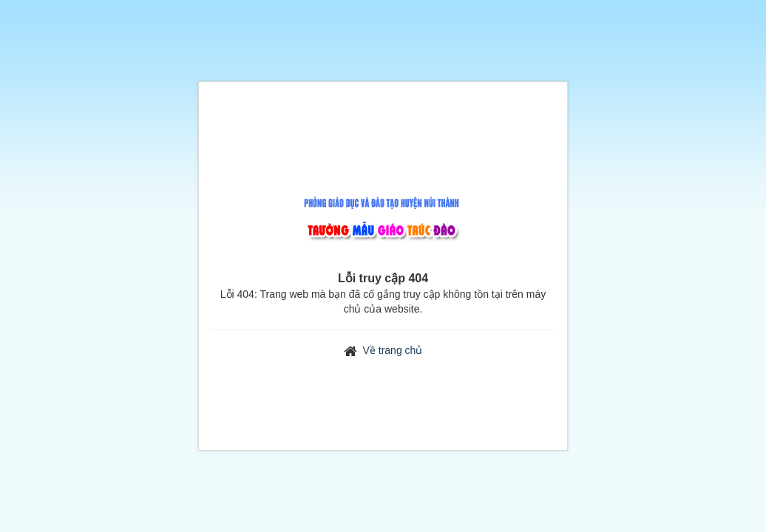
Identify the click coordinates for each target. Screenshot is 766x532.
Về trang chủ (393, 350)
